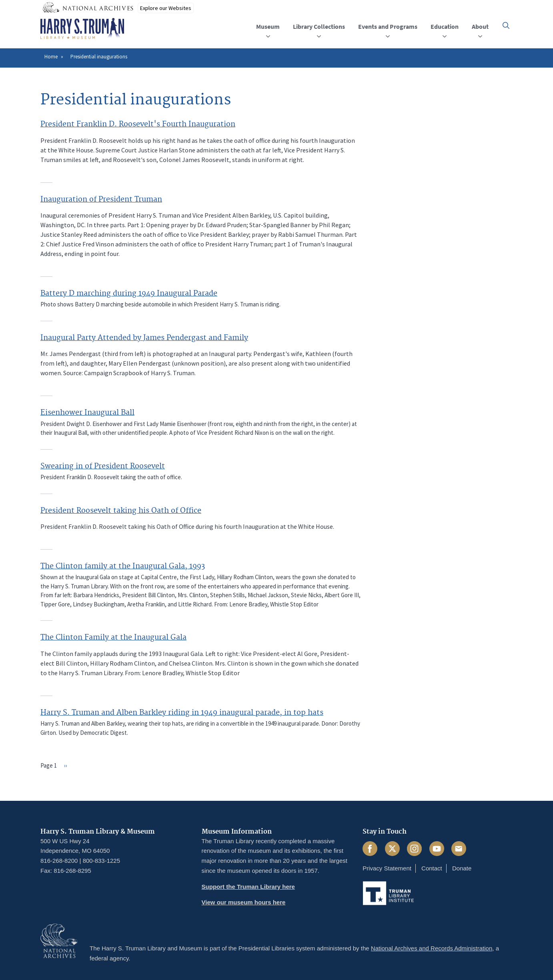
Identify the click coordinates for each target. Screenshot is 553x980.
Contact (432, 868)
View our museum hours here (244, 902)
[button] (506, 25)
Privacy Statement (387, 868)
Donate (462, 868)
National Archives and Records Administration (432, 948)
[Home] (82, 29)
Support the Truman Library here (248, 887)
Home (51, 57)
